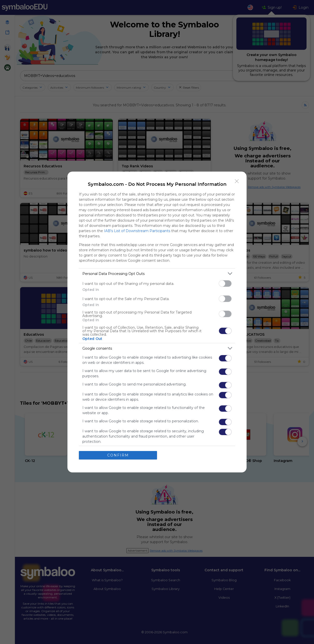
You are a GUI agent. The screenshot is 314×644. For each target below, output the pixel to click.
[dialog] (157, 322)
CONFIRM (118, 455)
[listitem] (157, 274)
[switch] (225, 284)
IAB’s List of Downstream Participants (137, 231)
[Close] (237, 181)
